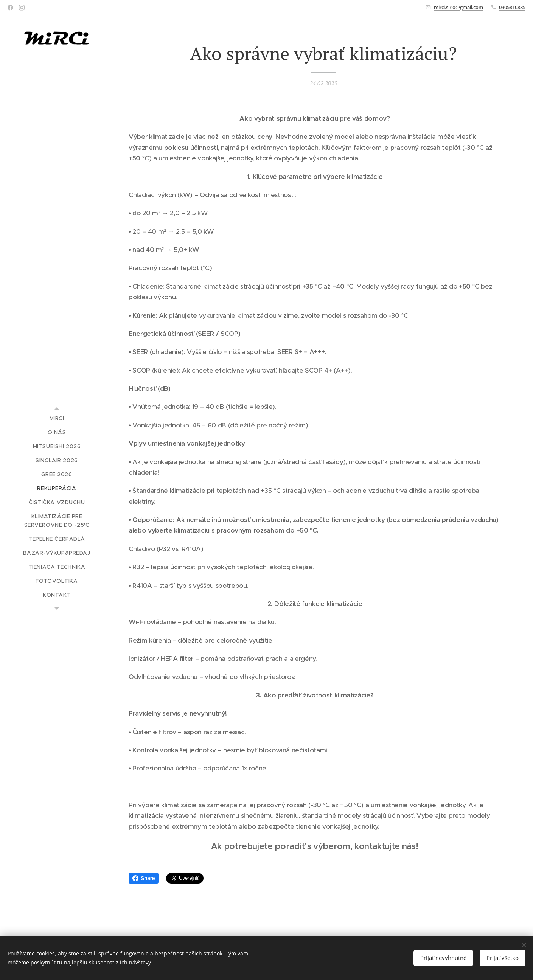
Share (144, 878)
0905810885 (512, 7)
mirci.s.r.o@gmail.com (458, 7)
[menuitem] (57, 419)
